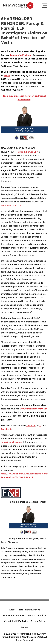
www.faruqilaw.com (11, 205)
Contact (25, 627)
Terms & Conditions (37, 615)
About (12, 610)
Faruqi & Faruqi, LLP (27, 152)
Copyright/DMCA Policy (16, 621)
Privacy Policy (38, 621)
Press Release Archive (29, 610)
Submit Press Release (14, 615)
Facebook (6, 429)
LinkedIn (31, 425)
